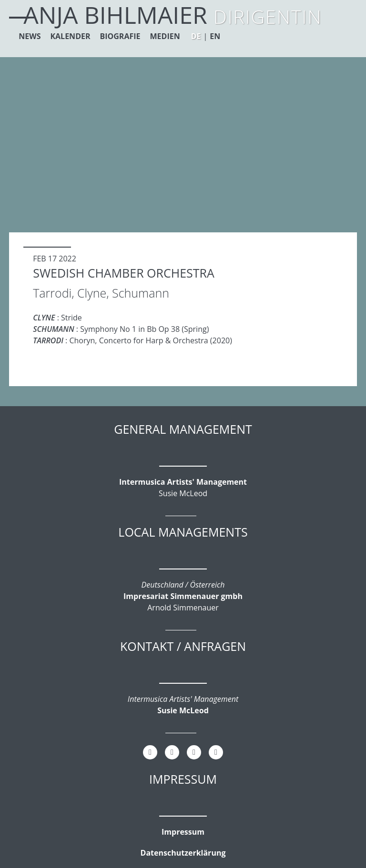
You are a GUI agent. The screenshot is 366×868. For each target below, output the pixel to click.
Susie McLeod (183, 710)
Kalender (70, 36)
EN (215, 36)
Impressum (183, 832)
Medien (165, 36)
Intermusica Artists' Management (183, 482)
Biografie (120, 36)
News (30, 36)
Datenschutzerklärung (183, 853)
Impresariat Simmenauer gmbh (183, 596)
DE (196, 36)
